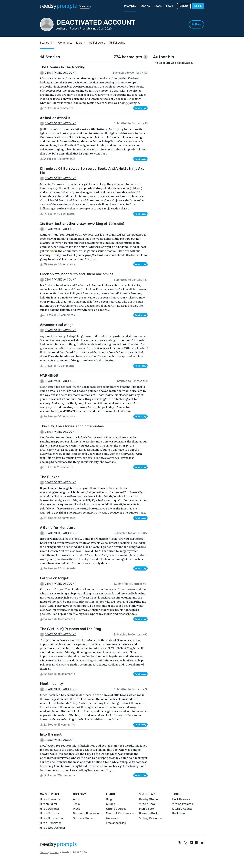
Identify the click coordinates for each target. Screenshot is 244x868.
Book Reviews (181, 799)
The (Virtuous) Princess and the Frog (70, 629)
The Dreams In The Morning (63, 67)
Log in (198, 6)
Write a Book (147, 804)
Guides (110, 804)
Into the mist (51, 734)
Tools (169, 6)
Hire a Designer (50, 809)
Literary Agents (182, 809)
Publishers (179, 813)
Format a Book (148, 813)
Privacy (55, 852)
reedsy (58, 844)
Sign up (184, 6)
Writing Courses (116, 809)
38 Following (117, 43)
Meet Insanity (51, 684)
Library (81, 43)
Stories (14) (47, 43)
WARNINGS (49, 375)
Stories (145, 6)
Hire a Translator (50, 823)
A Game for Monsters (58, 528)
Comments (65, 43)
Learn (158, 6)
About (77, 799)
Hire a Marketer (50, 813)
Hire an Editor (49, 804)
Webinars (112, 818)
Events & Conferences (120, 813)
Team (76, 804)
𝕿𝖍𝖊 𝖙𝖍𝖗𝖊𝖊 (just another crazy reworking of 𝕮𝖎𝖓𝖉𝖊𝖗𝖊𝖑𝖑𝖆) (82, 224)
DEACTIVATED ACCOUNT (60, 73)
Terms (44, 852)
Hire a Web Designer (53, 828)
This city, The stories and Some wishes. (72, 426)
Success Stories (83, 818)
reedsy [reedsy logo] (58, 6)
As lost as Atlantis (55, 118)
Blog (109, 799)
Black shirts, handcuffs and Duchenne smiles (77, 274)
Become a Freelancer (86, 813)
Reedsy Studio (149, 799)
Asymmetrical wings (57, 325)
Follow (196, 24)
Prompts (130, 6)
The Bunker (49, 477)
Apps (85, 7)
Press (77, 809)
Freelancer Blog (116, 823)
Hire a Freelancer (51, 799)
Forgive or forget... (56, 578)
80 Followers (97, 43)
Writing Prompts (183, 804)
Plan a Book (147, 809)
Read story (140, 108)
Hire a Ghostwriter (52, 818)
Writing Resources (151, 818)
